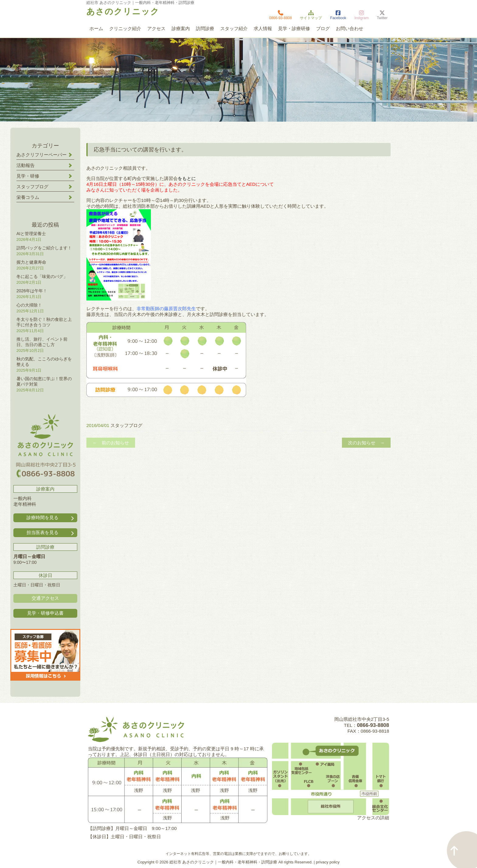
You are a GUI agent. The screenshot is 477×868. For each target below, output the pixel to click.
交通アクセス (45, 598)
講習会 (171, 178)
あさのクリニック (123, 12)
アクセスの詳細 (373, 818)
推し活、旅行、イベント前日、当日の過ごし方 (42, 342)
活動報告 (26, 165)
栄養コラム (28, 197)
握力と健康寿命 (31, 262)
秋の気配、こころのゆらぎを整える (44, 362)
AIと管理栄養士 (31, 234)
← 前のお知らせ (111, 443)
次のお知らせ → (366, 443)
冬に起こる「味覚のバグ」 (42, 276)
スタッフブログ (126, 425)
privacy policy (328, 862)
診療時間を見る (51, 518)
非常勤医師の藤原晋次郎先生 (166, 309)
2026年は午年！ (32, 291)
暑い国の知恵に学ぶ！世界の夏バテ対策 (44, 381)
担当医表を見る (51, 533)
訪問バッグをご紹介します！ (44, 248)
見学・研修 (28, 176)
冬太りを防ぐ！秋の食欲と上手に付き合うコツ (44, 322)
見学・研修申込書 (45, 613)
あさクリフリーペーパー (42, 155)
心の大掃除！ (29, 305)
